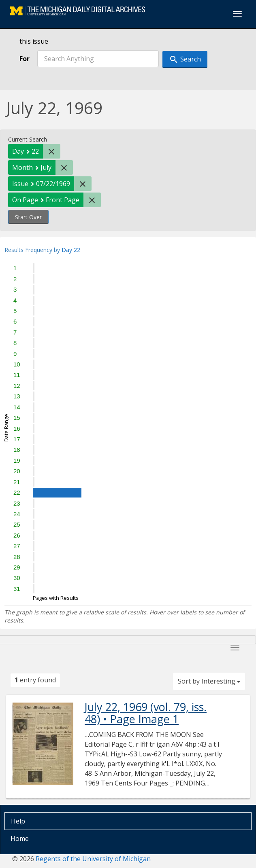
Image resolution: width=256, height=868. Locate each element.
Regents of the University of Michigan (93, 859)
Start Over (28, 217)
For (25, 59)
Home (20, 838)
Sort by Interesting (209, 681)
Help (18, 821)
